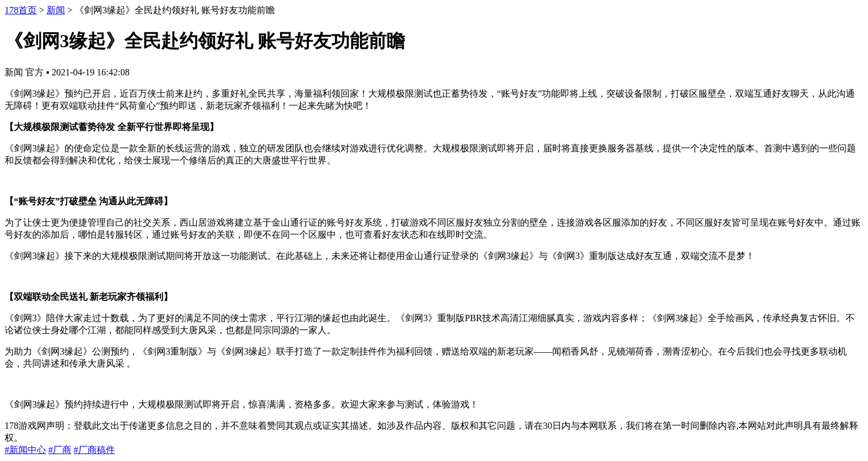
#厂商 (60, 450)
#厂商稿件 (94, 450)
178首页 (21, 10)
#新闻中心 (25, 450)
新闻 (56, 10)
